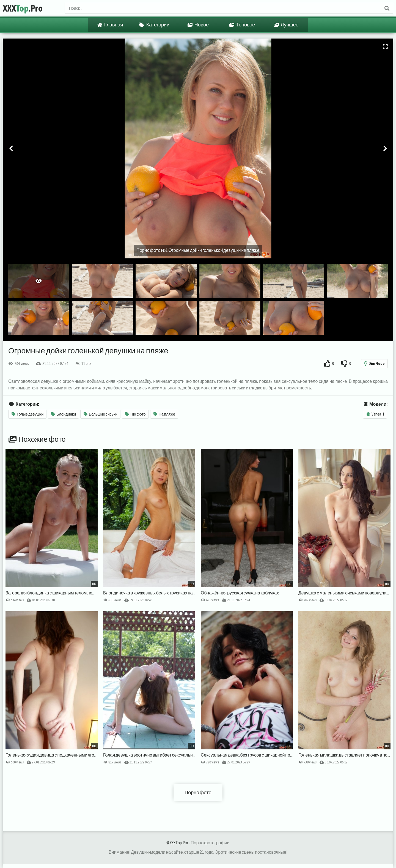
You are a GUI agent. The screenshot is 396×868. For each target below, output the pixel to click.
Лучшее (286, 25)
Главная (110, 25)
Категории (154, 25)
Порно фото (198, 792)
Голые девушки (28, 414)
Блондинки (64, 414)
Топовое (242, 25)
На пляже (164, 414)
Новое (198, 25)
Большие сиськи (101, 414)
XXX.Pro (23, 8)
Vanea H (375, 414)
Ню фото (135, 414)
